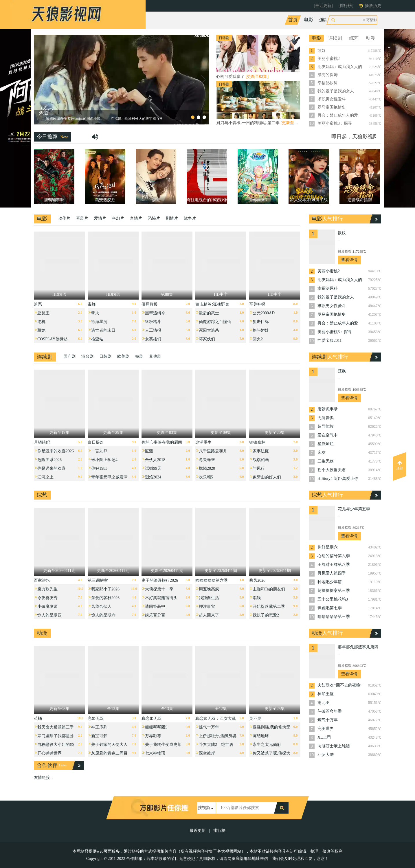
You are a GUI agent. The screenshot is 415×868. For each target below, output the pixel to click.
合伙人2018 (155, 460)
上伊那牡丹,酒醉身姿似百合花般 (218, 737)
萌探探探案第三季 (334, 591)
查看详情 (349, 260)
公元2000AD (264, 313)
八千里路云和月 (213, 451)
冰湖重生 (203, 442)
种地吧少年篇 (330, 582)
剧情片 (172, 218)
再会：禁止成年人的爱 (338, 115)
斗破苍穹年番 (330, 711)
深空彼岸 (207, 753)
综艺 (345, 20)
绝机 (41, 322)
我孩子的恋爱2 (266, 615)
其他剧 (155, 356)
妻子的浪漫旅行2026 (160, 580)
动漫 (360, 20)
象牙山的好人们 (267, 477)
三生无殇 (326, 461)
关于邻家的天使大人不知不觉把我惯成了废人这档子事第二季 (109, 746)
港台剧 (87, 356)
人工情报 (153, 330)
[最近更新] (323, 6)
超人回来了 (209, 615)
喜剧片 (82, 218)
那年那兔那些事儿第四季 (358, 648)
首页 (293, 20)
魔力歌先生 (47, 589)
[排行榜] (346, 6)
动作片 (64, 218)
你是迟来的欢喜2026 (56, 451)
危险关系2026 (49, 460)
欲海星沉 (99, 322)
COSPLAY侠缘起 (53, 339)
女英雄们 (153, 339)
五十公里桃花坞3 (333, 599)
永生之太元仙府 (267, 745)
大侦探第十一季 (159, 589)
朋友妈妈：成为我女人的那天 (340, 67)
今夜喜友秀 (47, 598)
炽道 (44, 113)
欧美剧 (123, 356)
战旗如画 (261, 460)
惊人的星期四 (49, 615)
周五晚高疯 (209, 589)
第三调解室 (98, 580)
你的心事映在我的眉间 (162, 442)
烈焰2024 (153, 477)
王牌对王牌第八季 (334, 565)
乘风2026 (257, 580)
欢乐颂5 (206, 477)
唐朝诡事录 (328, 409)
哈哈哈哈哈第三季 (334, 617)
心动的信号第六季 (334, 556)
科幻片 (118, 218)
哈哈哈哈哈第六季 (212, 580)
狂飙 (342, 371)
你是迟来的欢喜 (52, 468)
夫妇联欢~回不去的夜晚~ (340, 685)
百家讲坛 (42, 580)
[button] (39, 80)
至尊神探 (257, 304)
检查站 (97, 339)
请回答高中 (155, 607)
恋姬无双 (96, 719)
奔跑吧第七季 (330, 608)
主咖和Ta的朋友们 (269, 589)
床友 (322, 453)
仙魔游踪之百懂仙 (215, 322)
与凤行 (259, 468)
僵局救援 (150, 304)
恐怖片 (154, 218)
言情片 (136, 218)
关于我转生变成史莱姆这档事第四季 (163, 746)
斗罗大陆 (326, 755)
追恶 (38, 304)
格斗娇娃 (261, 330)
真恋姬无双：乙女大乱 (216, 719)
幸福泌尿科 (328, 83)
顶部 (400, 465)
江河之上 (45, 477)
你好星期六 (328, 547)
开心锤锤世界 (49, 753)
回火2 (258, 339)
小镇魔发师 (47, 607)
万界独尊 (153, 736)
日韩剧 (105, 356)
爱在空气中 (328, 435)
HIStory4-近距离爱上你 (338, 479)
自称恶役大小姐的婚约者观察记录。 (56, 746)
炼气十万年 (209, 727)
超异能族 (326, 426)
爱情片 (100, 218)
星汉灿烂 (326, 444)
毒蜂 (92, 304)
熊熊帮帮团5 (156, 727)
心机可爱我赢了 (242, 77)
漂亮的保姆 (328, 75)
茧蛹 (38, 719)
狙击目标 (261, 322)
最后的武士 (209, 313)
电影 (309, 20)
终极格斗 (153, 322)
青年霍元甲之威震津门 (109, 479)
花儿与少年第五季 (354, 509)
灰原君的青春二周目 (109, 753)
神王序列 (99, 727)
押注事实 (207, 607)
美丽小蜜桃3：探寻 (335, 123)
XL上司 (324, 737)
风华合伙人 (101, 607)
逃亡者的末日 (103, 330)
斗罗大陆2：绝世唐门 (216, 746)
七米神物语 (155, 753)
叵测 (149, 451)
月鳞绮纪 (42, 442)
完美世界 (326, 729)
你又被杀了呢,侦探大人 (271, 755)
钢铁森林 (257, 442)
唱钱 (257, 598)
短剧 (139, 356)
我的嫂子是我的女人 (336, 91)
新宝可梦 (99, 736)
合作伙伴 (47, 765)
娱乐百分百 (155, 615)
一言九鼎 (99, 451)
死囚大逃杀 (209, 330)
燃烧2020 (207, 468)
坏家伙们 (207, 339)
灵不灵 (255, 719)
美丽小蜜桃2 (329, 59)
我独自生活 (209, 598)
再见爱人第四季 (332, 573)
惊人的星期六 (103, 615)
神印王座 (326, 694)
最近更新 (198, 831)
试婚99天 (153, 468)
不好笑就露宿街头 (161, 598)
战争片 (190, 218)
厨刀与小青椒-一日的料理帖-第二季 (258, 123)
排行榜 (219, 831)
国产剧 (69, 356)
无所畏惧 (326, 418)
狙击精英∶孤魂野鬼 (212, 304)
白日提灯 (96, 442)
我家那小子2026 (105, 589)
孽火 (95, 313)
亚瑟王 (43, 313)
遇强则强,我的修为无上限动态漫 (271, 729)
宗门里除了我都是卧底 (56, 737)
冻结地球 (261, 736)
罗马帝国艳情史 (332, 107)
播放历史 (373, 6)
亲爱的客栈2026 (105, 598)
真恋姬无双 (152, 719)
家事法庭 (261, 451)
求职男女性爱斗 (332, 99)
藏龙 (41, 330)
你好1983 (99, 468)
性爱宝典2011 (329, 341)
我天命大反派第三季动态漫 (56, 729)
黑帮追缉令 (155, 313)
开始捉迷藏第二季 (269, 607)
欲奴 (322, 51)
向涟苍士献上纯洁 (334, 746)
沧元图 (324, 703)
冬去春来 (207, 460)
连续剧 (327, 20)
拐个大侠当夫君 (332, 470)
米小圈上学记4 (104, 460)
